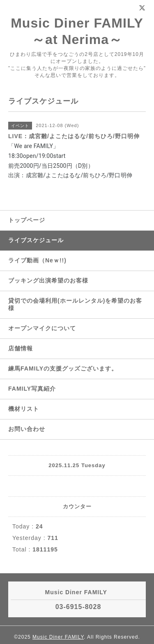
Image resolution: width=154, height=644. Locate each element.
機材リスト (24, 409)
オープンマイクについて (42, 328)
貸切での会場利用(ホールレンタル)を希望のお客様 (75, 304)
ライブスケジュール (36, 240)
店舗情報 (21, 348)
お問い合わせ (27, 429)
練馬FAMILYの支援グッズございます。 (63, 368)
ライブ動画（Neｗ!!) (37, 260)
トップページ (27, 220)
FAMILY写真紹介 (32, 389)
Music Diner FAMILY (58, 637)
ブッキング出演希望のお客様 (48, 280)
